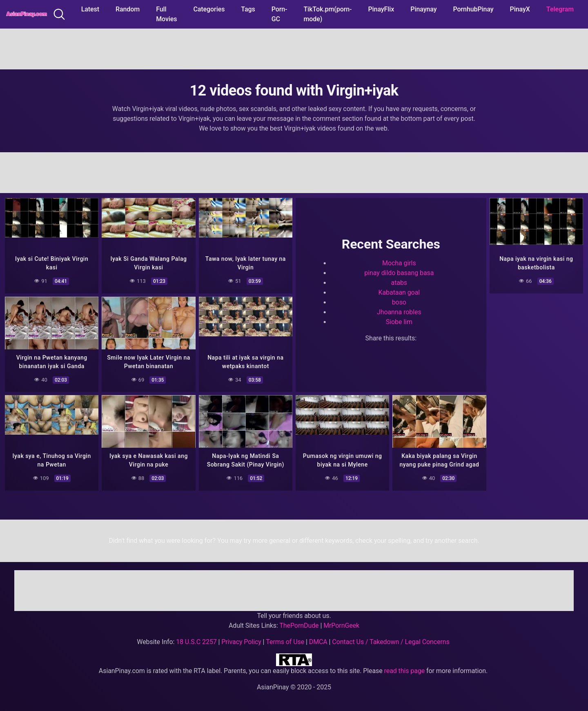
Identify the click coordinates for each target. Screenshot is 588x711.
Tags (248, 9)
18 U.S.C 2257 (196, 642)
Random (128, 9)
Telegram (560, 9)
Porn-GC (280, 14)
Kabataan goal (399, 293)
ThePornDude (299, 625)
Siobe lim (399, 322)
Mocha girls (399, 263)
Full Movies (166, 14)
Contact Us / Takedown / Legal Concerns (391, 642)
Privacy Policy (241, 642)
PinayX (520, 9)
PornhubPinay (473, 9)
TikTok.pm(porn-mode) (327, 14)
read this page (405, 671)
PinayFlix (381, 9)
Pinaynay (423, 9)
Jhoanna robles (399, 312)
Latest (90, 9)
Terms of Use (285, 642)
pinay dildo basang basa (399, 273)
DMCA (318, 642)
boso (399, 303)
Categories (209, 9)
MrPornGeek (341, 625)
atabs (399, 283)
